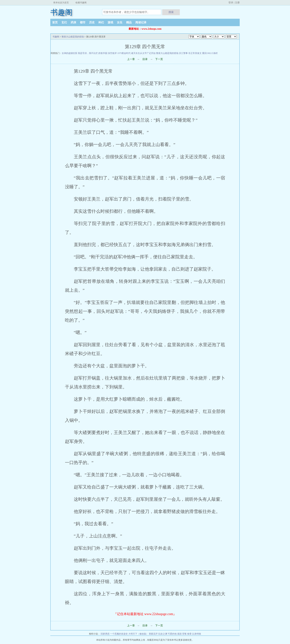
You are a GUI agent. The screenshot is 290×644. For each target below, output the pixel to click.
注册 (237, 3)
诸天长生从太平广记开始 (143, 53)
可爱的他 (172, 634)
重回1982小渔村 (210, 53)
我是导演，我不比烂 (88, 53)
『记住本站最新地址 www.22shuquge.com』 (145, 614)
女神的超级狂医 (70, 53)
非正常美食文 (195, 53)
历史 (92, 22)
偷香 (189, 634)
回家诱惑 (105, 634)
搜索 (171, 12)
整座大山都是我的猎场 (73, 37)
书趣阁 (61, 12)
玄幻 (64, 22)
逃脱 (179, 634)
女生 (120, 22)
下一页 (159, 59)
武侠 (73, 22)
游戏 (110, 22)
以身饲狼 (197, 634)
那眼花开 (153, 634)
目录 (145, 59)
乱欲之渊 (163, 634)
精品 (129, 22)
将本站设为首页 (61, 3)
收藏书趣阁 (81, 3)
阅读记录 (141, 22)
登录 (231, 3)
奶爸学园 (103, 53)
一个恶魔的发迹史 (119, 634)
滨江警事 (183, 53)
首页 (55, 22)
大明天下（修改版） (138, 634)
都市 (83, 22)
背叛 (184, 634)
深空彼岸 (112, 53)
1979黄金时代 (124, 53)
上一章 (131, 59)
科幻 (101, 22)
